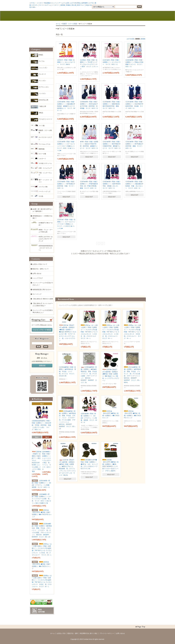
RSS (40, 610)
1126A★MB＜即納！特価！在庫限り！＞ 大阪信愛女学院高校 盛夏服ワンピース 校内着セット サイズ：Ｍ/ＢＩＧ (67, 106)
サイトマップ (37, 294)
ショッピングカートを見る (42, 330)
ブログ (87, 16)
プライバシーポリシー (107, 633)
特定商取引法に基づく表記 (89, 633)
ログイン (125, 3)
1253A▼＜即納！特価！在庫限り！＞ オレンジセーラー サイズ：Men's (66, 62)
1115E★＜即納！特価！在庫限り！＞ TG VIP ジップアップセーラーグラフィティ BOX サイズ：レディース (89, 64)
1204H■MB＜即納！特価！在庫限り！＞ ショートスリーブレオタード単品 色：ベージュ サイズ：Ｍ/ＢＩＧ (47, 460)
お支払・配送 (64, 16)
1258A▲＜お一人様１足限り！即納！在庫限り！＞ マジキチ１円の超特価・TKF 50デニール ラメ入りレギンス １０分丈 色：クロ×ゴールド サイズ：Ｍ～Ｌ (89, 332)
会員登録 (114, 3)
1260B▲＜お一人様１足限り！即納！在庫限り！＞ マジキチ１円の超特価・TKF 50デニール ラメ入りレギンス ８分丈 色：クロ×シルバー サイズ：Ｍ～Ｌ (133, 332)
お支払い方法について (40, 264)
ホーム (41, 16)
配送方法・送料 (73, 633)
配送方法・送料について (41, 269)
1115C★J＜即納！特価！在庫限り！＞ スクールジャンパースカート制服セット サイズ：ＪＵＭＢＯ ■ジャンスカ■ (66, 224)
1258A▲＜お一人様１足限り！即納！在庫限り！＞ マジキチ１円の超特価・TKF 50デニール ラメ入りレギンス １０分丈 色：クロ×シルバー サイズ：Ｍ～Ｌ (111, 332)
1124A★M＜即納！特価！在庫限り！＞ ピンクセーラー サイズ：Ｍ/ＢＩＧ (112, 62)
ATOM (41, 612)
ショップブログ (38, 278)
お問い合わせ (111, 16)
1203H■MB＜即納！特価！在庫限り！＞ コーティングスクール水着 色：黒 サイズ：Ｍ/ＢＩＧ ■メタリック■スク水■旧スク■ (42, 499)
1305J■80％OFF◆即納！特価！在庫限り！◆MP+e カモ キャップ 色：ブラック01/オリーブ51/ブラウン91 (90, 464)
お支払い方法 (61, 633)
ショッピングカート (134, 16)
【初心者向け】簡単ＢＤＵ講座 (43, 299)
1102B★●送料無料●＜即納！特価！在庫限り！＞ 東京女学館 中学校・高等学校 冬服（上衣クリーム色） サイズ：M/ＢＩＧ (42, 425)
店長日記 (42, 366)
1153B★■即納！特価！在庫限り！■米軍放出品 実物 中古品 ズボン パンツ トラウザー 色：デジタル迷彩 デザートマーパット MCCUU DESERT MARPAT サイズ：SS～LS (68, 420)
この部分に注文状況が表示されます (101, 274)
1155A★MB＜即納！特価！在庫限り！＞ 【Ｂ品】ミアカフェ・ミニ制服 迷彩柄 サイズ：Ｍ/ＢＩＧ (89, 418)
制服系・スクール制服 (70, 24)
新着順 (143, 39)
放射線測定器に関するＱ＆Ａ (42, 290)
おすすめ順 (130, 39)
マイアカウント (138, 3)
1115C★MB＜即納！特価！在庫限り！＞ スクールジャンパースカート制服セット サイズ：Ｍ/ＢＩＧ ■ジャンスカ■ (67, 146)
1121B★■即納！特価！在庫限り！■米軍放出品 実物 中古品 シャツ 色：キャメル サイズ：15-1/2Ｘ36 (68, 371)
